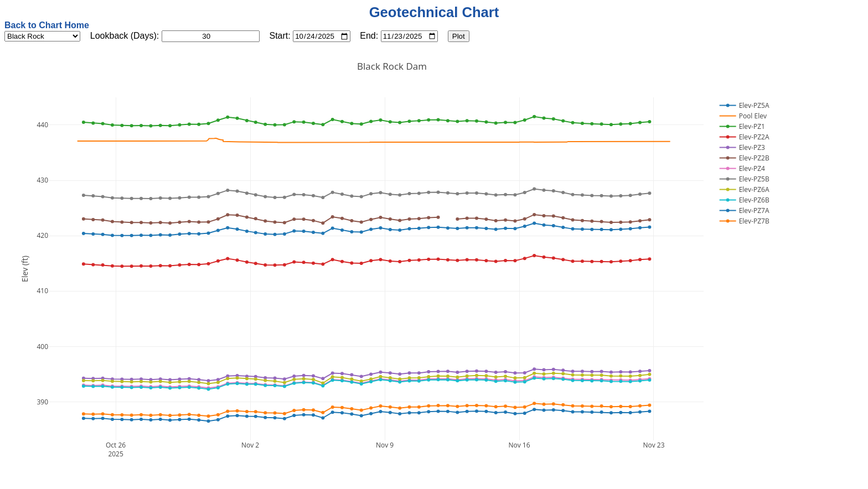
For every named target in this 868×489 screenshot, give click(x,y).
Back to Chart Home (47, 25)
